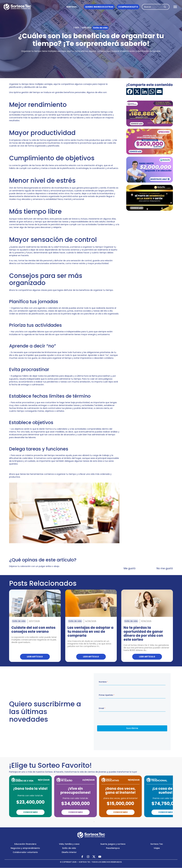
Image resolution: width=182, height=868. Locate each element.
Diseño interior (69, 852)
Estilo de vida (69, 848)
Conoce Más (30, 812)
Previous (76, 821)
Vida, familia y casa (69, 844)
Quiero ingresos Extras (99, 7)
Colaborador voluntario (25, 852)
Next (106, 821)
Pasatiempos (113, 848)
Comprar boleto (128, 7)
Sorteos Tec (157, 844)
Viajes (157, 848)
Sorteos (71, 7)
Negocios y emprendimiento (25, 848)
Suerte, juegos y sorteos (113, 844)
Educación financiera (25, 844)
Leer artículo (35, 657)
